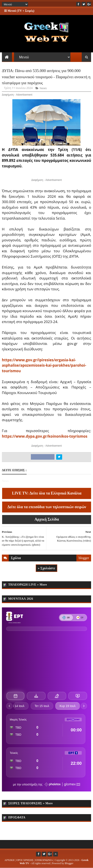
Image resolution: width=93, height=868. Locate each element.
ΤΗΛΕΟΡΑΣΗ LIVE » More (28, 585)
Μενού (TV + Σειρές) (19, 11)
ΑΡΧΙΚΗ (9, 860)
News (43, 88)
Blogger (69, 863)
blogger (84, 558)
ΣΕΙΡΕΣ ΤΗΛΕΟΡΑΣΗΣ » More (31, 803)
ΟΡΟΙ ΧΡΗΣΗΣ (25, 860)
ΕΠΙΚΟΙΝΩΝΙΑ (44, 860)
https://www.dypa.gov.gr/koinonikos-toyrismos (45, 436)
